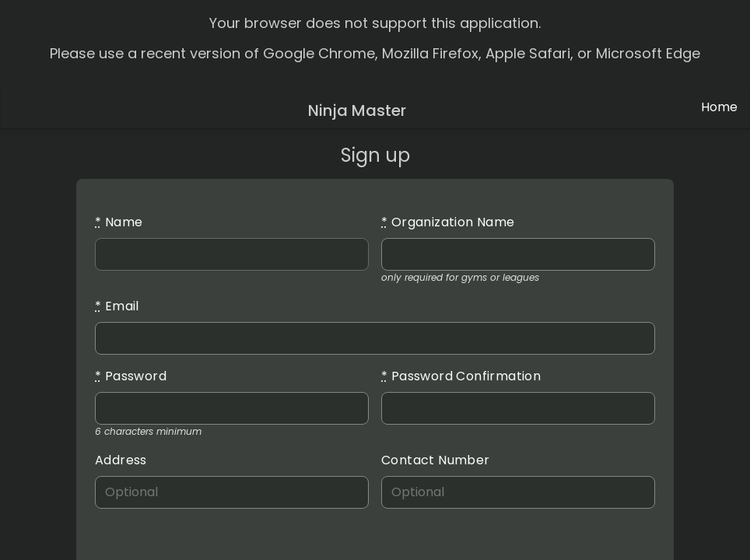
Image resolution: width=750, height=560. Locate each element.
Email (117, 306)
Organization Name (448, 222)
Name (119, 222)
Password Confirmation (461, 376)
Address (121, 460)
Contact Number (436, 460)
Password (131, 376)
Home (719, 107)
